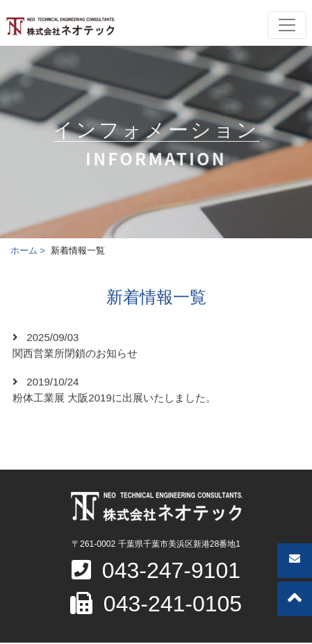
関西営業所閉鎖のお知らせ (75, 354)
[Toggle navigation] (287, 25)
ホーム (24, 250)
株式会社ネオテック (60, 26)
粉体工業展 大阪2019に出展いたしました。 (114, 398)
